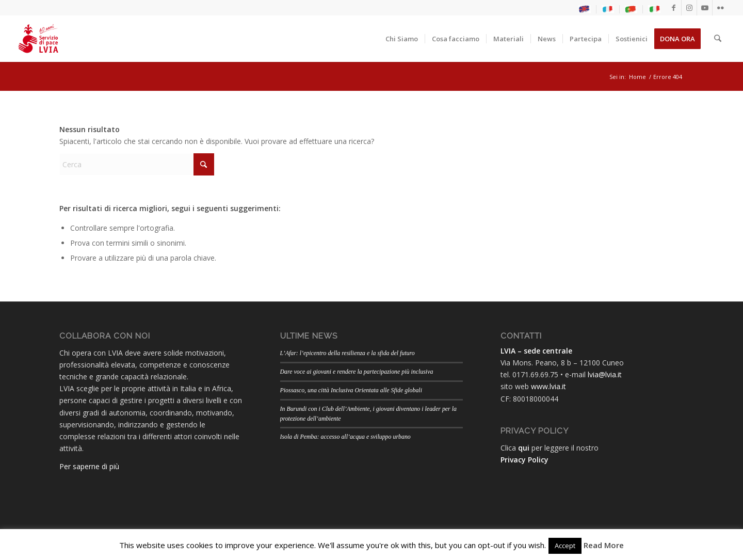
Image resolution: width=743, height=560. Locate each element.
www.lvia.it (548, 386)
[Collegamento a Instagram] (689, 8)
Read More (604, 545)
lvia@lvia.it (605, 374)
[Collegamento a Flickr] (720, 8)
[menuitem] (585, 9)
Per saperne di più (89, 466)
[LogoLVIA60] (38, 39)
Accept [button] (565, 546)
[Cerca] (718, 39)
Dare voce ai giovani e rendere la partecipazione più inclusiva (357, 372)
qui (524, 448)
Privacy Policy (524, 460)
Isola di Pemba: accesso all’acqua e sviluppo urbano (345, 437)
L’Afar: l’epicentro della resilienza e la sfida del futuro (348, 353)
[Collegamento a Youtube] (705, 8)
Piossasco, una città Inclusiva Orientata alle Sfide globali (351, 390)
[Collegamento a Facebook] (674, 8)
